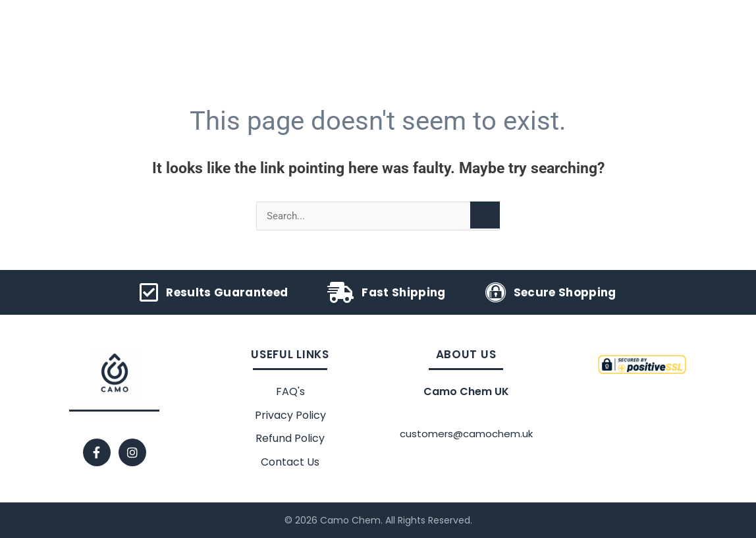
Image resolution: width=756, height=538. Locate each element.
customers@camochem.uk (466, 434)
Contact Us (290, 462)
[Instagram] (132, 452)
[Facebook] (97, 452)
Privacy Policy (290, 415)
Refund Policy (290, 438)
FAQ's (290, 391)
